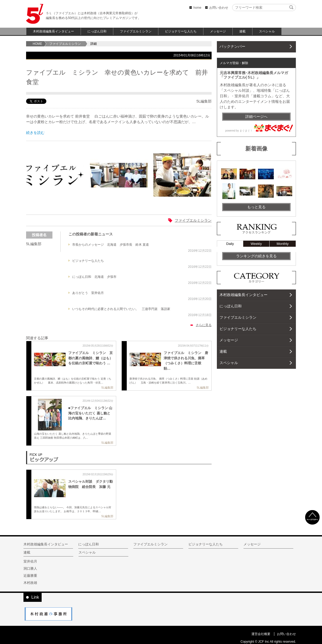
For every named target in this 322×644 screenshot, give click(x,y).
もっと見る (256, 207)
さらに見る (204, 325)
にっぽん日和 (97, 31)
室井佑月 (30, 561)
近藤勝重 (30, 576)
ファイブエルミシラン (136, 31)
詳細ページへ (256, 117)
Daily (230, 244)
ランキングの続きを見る (256, 256)
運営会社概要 (261, 634)
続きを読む (35, 133)
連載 (242, 31)
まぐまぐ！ (246, 131)
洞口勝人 (30, 568)
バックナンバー (232, 46)
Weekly (256, 244)
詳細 (94, 44)
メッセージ (218, 31)
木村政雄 (30, 583)
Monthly (283, 244)
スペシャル (267, 31)
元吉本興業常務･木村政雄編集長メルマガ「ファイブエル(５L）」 (254, 75)
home (197, 8)
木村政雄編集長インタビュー (53, 31)
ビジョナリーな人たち (181, 31)
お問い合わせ (219, 8)
